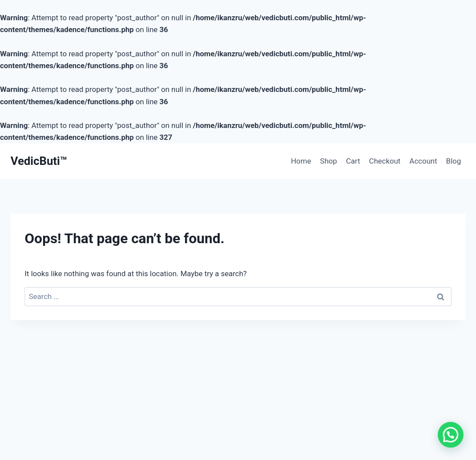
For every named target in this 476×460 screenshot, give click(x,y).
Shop (329, 161)
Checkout (385, 161)
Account (423, 161)
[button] (452, 438)
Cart (353, 161)
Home (301, 161)
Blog (454, 161)
